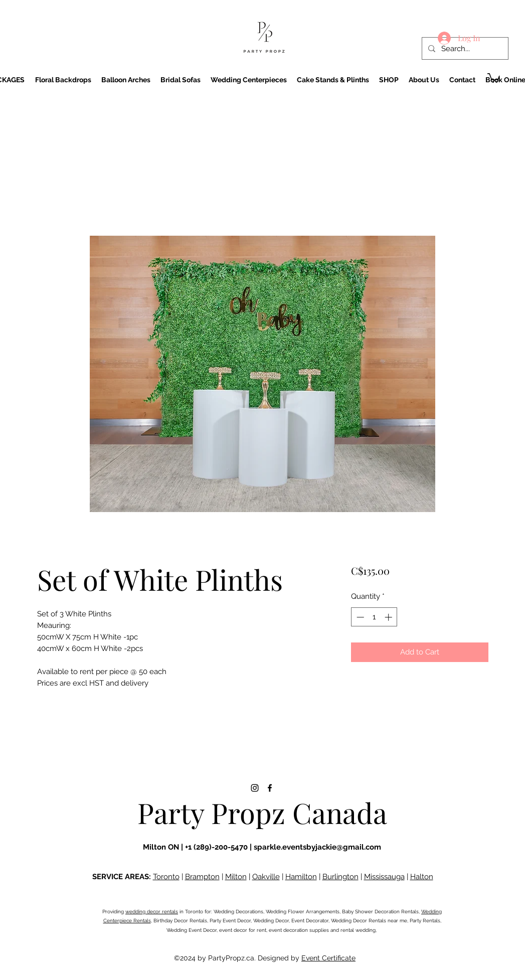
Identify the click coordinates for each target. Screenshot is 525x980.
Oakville (266, 877)
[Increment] (389, 617)
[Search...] (464, 49)
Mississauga (384, 877)
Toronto (166, 877)
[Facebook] (270, 788)
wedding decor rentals (152, 912)
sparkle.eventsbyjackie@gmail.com (317, 847)
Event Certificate (328, 958)
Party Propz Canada (262, 812)
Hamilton (301, 877)
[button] (494, 77)
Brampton (202, 877)
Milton (236, 877)
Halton (422, 877)
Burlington (340, 877)
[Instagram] (255, 788)
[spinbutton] (374, 617)
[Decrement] (359, 617)
